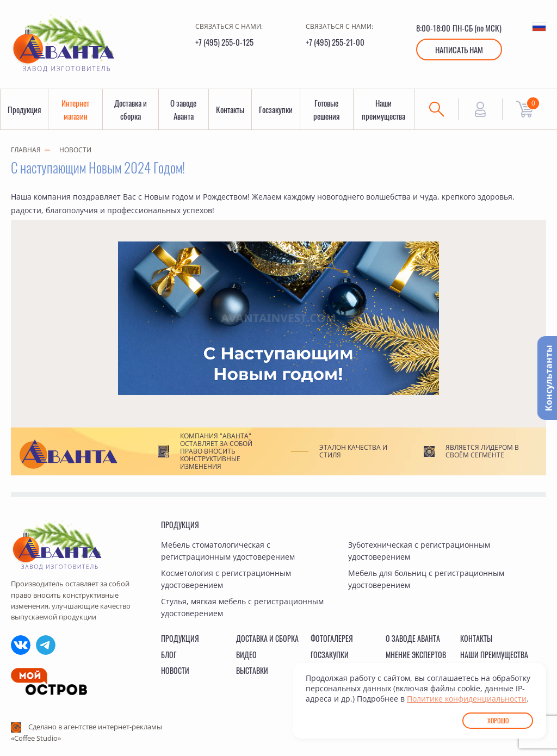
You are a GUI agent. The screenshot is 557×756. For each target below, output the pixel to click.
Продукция (24, 109)
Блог (169, 655)
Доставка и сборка (131, 109)
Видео (246, 655)
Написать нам (459, 49)
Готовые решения (326, 109)
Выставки (252, 670)
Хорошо (498, 720)
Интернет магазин (75, 109)
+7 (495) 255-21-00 (335, 42)
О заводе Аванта (183, 109)
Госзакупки (276, 109)
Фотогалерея (332, 638)
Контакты (230, 109)
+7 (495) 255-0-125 (224, 42)
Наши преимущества (383, 109)
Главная (26, 150)
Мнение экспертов (416, 655)
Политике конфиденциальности (467, 699)
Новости (75, 150)
